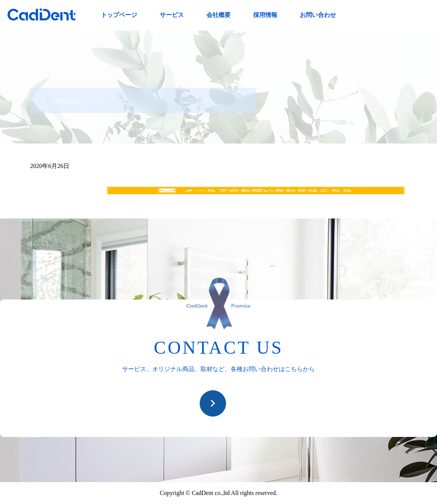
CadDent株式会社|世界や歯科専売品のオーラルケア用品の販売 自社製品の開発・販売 (41, 14)
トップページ (119, 15)
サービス (172, 15)
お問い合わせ (318, 15)
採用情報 (265, 15)
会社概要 (218, 15)
